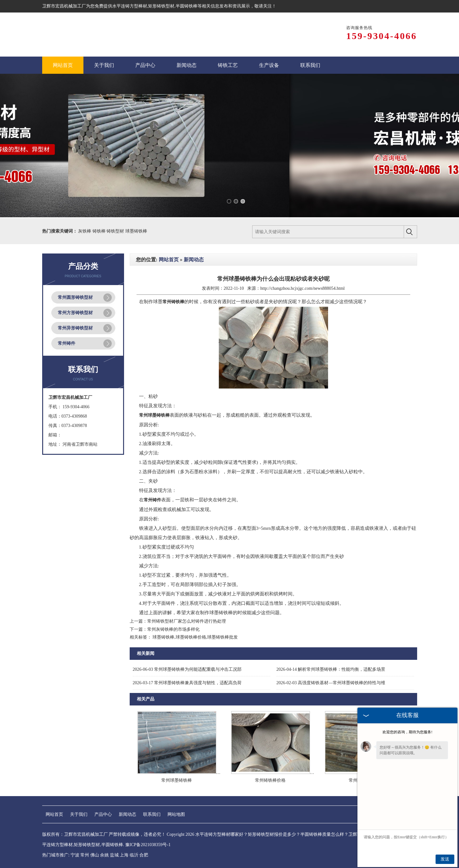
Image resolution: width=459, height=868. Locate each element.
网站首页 (169, 260)
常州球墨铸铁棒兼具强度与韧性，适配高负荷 (187, 683)
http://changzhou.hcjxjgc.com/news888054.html (302, 288)
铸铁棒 (100, 231)
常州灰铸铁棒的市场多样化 (173, 629)
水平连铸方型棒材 (130, 6)
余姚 (104, 855)
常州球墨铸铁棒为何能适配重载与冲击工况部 (187, 669)
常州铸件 (67, 343)
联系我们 (152, 814)
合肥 (144, 855)
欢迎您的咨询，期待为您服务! (407, 732)
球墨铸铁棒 (136, 231)
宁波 (75, 855)
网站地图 (176, 814)
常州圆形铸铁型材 (75, 297)
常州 (85, 855)
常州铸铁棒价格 (270, 780)
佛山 (95, 855)
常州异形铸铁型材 (75, 328)
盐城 (114, 855)
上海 (124, 855)
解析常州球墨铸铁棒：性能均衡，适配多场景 (331, 669)
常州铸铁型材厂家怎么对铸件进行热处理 (187, 621)
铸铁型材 (116, 231)
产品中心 (103, 814)
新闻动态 (194, 260)
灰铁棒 (85, 231)
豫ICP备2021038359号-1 (148, 845)
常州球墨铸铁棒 (177, 780)
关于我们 (79, 814)
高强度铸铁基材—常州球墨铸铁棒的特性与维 (331, 683)
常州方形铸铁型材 (75, 313)
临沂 (134, 855)
